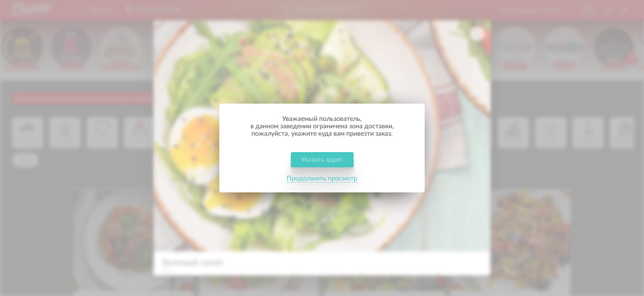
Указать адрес (322, 160)
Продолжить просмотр (322, 178)
